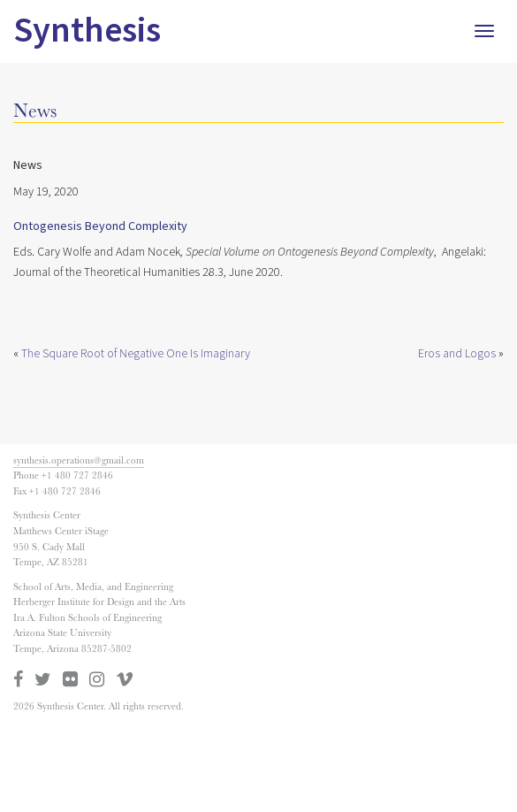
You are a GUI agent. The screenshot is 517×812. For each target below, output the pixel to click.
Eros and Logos (457, 354)
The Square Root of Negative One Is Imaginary (136, 354)
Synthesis (87, 31)
